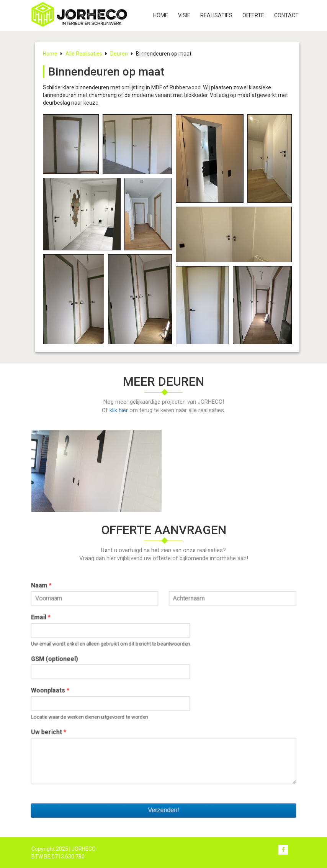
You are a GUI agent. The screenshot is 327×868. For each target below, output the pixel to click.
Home (161, 15)
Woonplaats (57, 689)
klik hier (119, 410)
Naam (49, 591)
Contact (286, 15)
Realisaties (216, 15)
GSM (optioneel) (62, 659)
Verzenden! (163, 801)
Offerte (253, 15)
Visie (184, 15)
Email (49, 620)
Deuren (119, 54)
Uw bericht (56, 728)
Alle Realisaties (84, 54)
